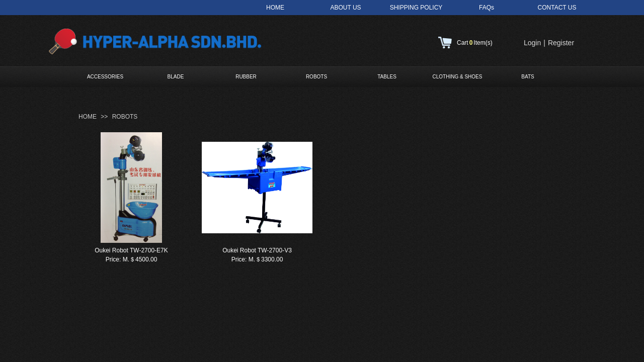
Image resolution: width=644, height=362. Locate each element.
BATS (528, 77)
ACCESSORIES (105, 77)
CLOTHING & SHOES (458, 77)
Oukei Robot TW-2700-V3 (257, 250)
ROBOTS (316, 77)
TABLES (387, 77)
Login (532, 43)
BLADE (176, 77)
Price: (113, 259)
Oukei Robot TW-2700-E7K (131, 250)
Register (561, 43)
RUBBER (246, 77)
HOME (88, 117)
